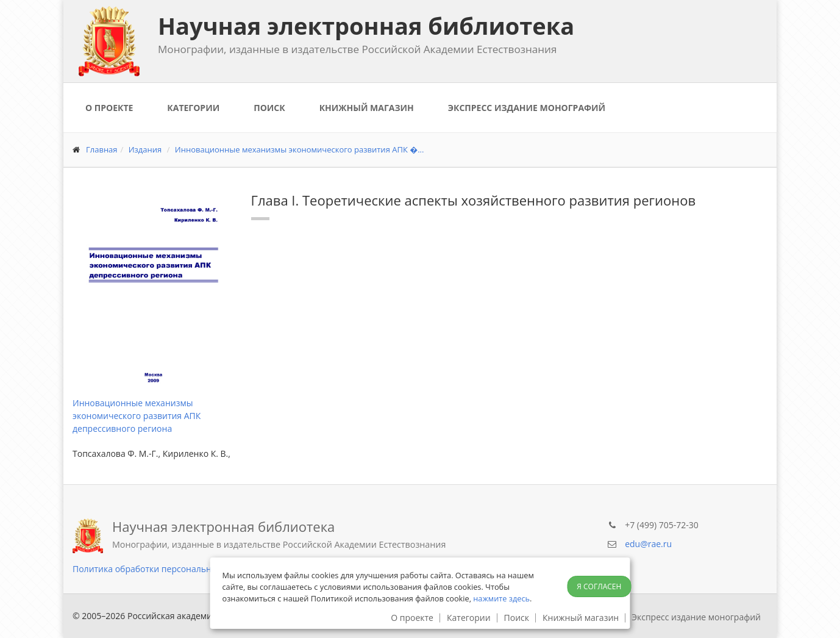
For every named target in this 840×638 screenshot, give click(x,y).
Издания (145, 149)
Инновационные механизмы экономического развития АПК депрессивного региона (137, 416)
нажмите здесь (501, 598)
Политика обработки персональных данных (164, 569)
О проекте (109, 108)
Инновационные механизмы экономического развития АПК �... (300, 149)
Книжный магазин (367, 108)
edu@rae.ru (648, 544)
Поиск (269, 108)
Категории (193, 108)
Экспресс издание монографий (527, 108)
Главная (102, 149)
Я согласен (599, 586)
